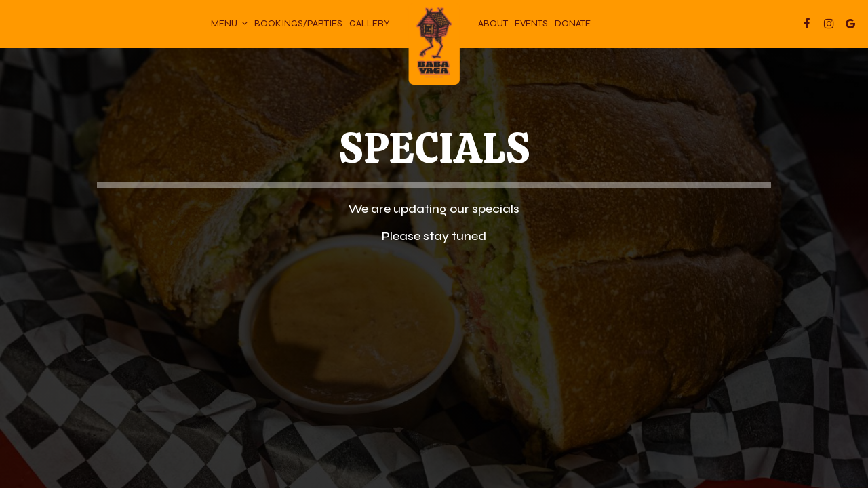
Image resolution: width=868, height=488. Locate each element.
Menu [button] (229, 23)
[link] (434, 44)
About (493, 23)
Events (531, 23)
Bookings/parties (298, 23)
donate (573, 23)
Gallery (370, 23)
